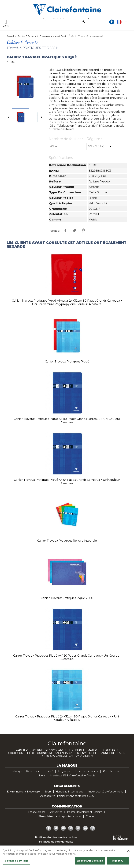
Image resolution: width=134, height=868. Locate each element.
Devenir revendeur (87, 771)
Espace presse (37, 812)
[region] (67, 857)
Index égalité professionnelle (106, 792)
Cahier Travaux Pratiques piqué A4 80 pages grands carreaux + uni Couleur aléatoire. (67, 421)
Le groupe (64, 771)
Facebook (49, 828)
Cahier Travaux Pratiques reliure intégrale (67, 541)
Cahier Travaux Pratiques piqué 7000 (67, 598)
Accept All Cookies (90, 861)
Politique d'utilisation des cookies (56, 837)
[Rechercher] (66, 18)
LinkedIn (85, 828)
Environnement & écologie (23, 792)
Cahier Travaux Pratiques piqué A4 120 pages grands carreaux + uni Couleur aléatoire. (67, 657)
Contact (91, 816)
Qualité (49, 771)
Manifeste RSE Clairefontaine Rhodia (73, 776)
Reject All (118, 861)
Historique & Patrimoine (25, 771)
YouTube (63, 828)
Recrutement (111, 771)
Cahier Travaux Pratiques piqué (67, 362)
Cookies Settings (17, 861)
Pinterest (83, 230)
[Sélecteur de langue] (122, 22)
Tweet (74, 230)
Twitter (56, 828)
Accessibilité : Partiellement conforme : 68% (67, 796)
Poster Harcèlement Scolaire (85, 812)
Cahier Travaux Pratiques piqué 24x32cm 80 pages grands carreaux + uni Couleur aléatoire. (67, 718)
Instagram (78, 828)
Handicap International (70, 792)
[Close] (128, 851)
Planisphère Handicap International (60, 816)
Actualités (56, 812)
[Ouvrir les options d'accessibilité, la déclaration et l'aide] (112, 22)
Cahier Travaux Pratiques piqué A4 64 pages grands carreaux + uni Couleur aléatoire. (67, 482)
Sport (48, 792)
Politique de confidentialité (56, 842)
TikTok (93, 828)
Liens (42, 776)
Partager (65, 230)
